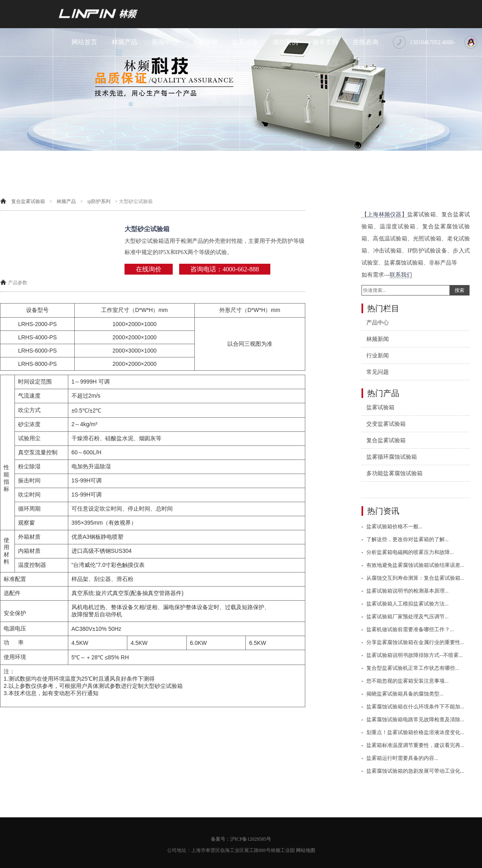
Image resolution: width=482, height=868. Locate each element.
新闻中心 (165, 42)
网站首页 (84, 42)
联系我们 (401, 275)
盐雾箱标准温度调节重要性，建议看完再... (415, 745)
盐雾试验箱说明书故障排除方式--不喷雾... (414, 655)
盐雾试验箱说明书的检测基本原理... (407, 591)
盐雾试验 (245, 42)
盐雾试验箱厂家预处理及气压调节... (407, 617)
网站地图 (306, 850)
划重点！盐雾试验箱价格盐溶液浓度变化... (415, 732)
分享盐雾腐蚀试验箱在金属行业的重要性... (415, 642)
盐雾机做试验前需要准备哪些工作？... (410, 629)
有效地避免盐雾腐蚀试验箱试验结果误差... (415, 565)
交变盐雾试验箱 (386, 424)
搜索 (460, 290)
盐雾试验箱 (380, 407)
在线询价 (149, 269)
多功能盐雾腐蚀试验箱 (394, 473)
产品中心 (378, 323)
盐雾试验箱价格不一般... (394, 526)
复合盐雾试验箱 (28, 201)
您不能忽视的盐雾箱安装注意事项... (407, 681)
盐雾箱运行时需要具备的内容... (402, 758)
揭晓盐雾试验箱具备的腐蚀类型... (405, 694)
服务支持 (325, 42)
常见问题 (378, 372)
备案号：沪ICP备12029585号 (241, 839)
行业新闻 (378, 356)
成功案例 (285, 42)
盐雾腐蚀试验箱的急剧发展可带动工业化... (415, 771)
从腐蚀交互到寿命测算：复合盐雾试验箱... (415, 578)
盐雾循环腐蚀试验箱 (392, 457)
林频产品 (125, 42)
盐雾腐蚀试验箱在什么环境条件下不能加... (415, 707)
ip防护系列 (99, 201)
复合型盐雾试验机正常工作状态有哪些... (413, 668)
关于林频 (205, 42)
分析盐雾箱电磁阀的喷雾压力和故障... (410, 552)
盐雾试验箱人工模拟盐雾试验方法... (407, 604)
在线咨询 (366, 42)
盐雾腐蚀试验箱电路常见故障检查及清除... (415, 719)
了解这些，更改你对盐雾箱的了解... (407, 539)
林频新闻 (378, 339)
